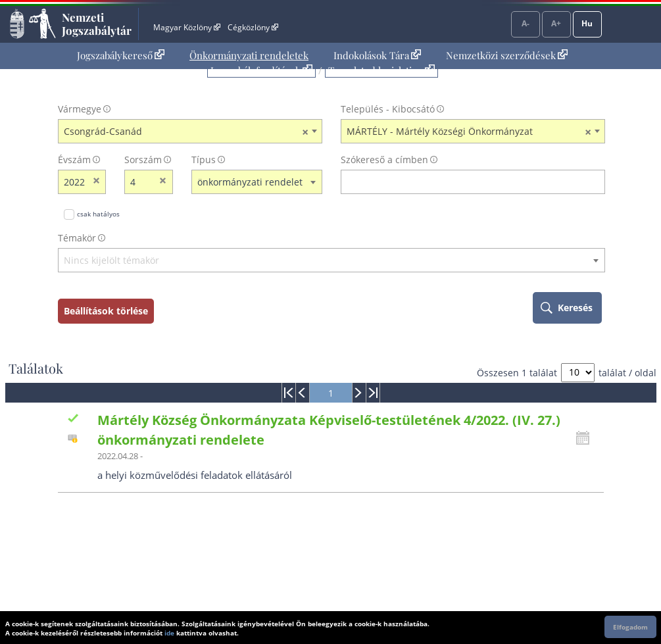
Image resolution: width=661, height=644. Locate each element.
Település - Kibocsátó (388, 109)
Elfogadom (630, 627)
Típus (204, 160)
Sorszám (143, 160)
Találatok (36, 368)
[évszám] (74, 182)
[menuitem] (121, 56)
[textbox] (331, 261)
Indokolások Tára (377, 55)
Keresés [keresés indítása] (575, 308)
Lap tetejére (638, 584)
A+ (556, 23)
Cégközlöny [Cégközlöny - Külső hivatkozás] (253, 27)
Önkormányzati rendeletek (249, 55)
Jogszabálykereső (121, 55)
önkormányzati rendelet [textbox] (250, 182)
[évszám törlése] (96, 182)
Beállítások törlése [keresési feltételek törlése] (106, 311)
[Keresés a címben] (464, 182)
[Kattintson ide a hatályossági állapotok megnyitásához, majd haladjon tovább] (586, 438)
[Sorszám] (140, 182)
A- (526, 23)
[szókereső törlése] (596, 182)
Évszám (74, 160)
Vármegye (80, 109)
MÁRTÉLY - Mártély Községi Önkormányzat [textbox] (469, 132)
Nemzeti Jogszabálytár (97, 24)
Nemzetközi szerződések (507, 55)
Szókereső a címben (384, 160)
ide (169, 633)
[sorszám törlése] (163, 182)
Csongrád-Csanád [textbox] (186, 132)
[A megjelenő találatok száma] (578, 373)
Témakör (77, 238)
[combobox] (190, 132)
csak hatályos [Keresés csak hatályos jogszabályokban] (98, 214)
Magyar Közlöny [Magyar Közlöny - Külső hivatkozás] (186, 27)
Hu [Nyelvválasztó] (587, 23)
